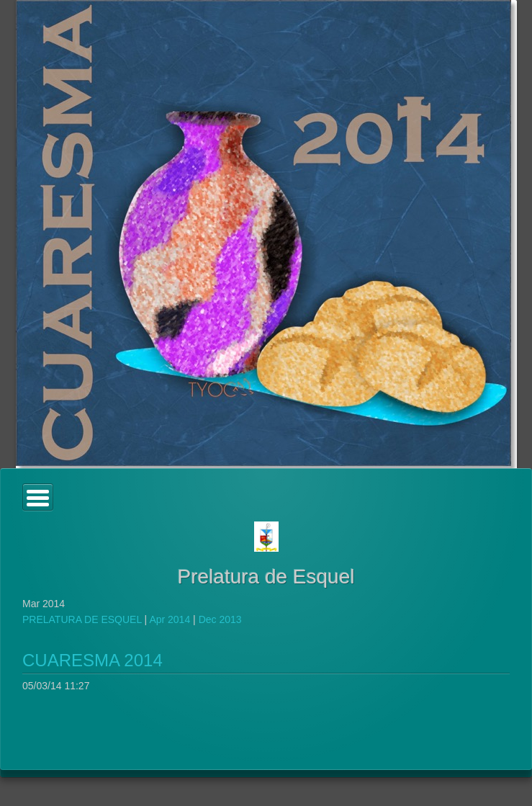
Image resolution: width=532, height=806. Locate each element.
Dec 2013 (220, 619)
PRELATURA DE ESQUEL (82, 619)
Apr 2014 (170, 619)
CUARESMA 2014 (93, 660)
